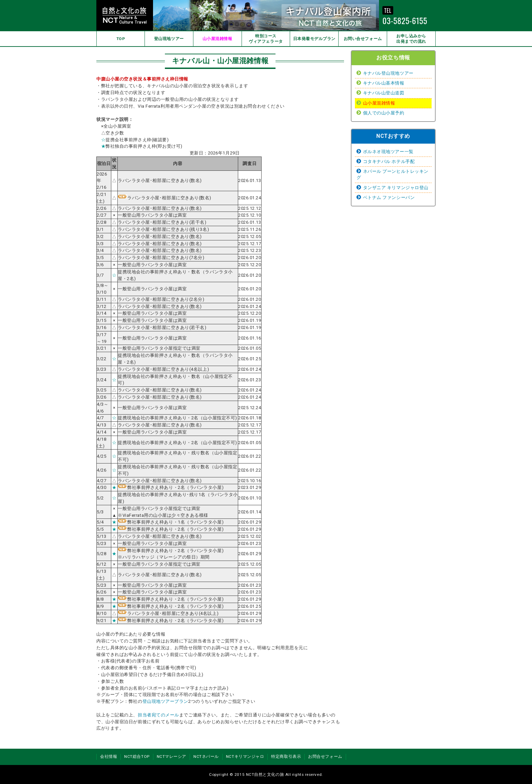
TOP (121, 39)
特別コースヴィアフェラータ (266, 39)
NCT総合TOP (137, 756)
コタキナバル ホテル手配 (389, 161)
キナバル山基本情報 (384, 83)
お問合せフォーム (325, 756)
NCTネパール (206, 756)
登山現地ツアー (169, 39)
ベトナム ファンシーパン (389, 197)
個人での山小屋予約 (384, 113)
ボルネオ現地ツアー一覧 (388, 152)
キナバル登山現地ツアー (388, 73)
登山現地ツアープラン (166, 701)
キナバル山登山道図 (384, 93)
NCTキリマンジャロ (245, 756)
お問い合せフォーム (363, 39)
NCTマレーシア (172, 756)
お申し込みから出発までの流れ (411, 39)
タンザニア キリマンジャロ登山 (396, 188)
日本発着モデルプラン (315, 39)
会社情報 (109, 756)
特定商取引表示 (286, 756)
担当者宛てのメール (158, 715)
